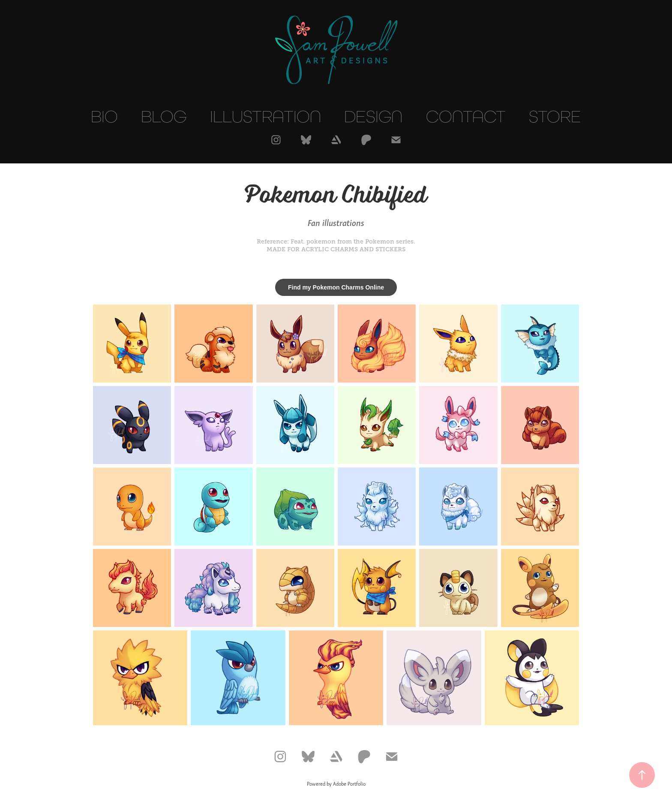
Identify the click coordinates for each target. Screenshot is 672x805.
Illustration (265, 116)
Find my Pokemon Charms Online (336, 287)
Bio (104, 116)
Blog (164, 116)
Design (373, 116)
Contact (466, 116)
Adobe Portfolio (349, 784)
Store (555, 116)
